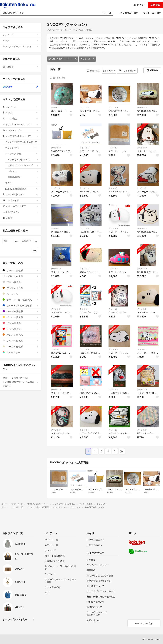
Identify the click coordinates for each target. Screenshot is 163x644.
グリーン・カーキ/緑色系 (20, 300)
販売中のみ (93, 71)
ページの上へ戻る (144, 623)
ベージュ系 (20, 294)
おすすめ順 (109, 71)
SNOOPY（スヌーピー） (63, 59)
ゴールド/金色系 (20, 347)
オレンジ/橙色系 (20, 335)
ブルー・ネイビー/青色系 (20, 305)
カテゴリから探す (129, 13)
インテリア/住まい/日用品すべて (22, 143)
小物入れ (23, 171)
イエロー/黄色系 (20, 317)
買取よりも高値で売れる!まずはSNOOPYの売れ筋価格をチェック (20, 382)
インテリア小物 (22, 154)
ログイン (139, 5)
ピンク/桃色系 (20, 323)
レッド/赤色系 (20, 329)
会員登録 (155, 5)
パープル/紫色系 (20, 311)
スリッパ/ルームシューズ (23, 165)
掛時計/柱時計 (23, 177)
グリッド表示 (127, 71)
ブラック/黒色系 (20, 270)
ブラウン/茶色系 (20, 288)
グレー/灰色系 (20, 282)
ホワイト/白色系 (20, 276)
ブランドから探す (152, 13)
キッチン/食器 (21, 148)
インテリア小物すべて (23, 160)
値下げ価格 (20, 67)
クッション (87, 59)
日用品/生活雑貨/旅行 (22, 189)
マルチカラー (20, 352)
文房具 (22, 183)
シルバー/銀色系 (20, 341)
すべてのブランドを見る (15, 619)
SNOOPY (20, 87)
